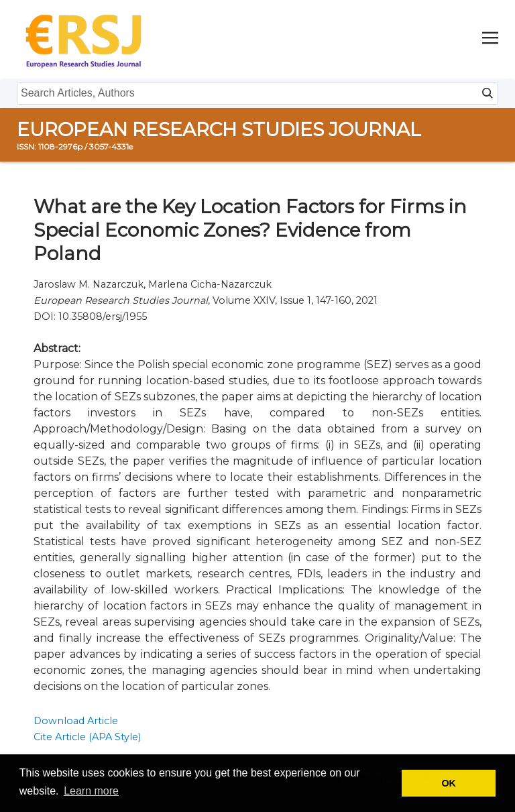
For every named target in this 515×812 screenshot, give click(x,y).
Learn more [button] (91, 791)
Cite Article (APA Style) (87, 737)
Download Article (76, 721)
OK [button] (449, 783)
